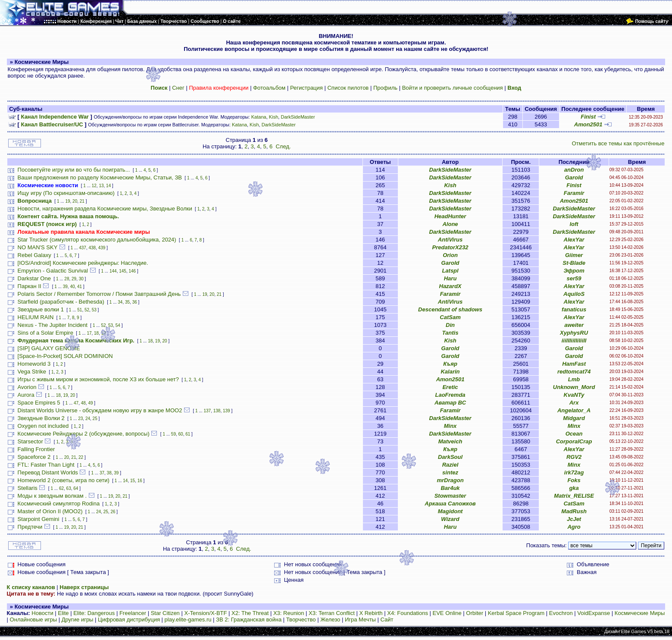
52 (87, 310)
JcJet (574, 519)
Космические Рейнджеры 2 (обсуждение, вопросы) (84, 434)
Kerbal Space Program (516, 613)
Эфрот (574, 271)
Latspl (450, 271)
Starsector (30, 441)
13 (101, 186)
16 (140, 481)
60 (181, 434)
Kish (274, 117)
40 (72, 287)
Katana (259, 117)
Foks (574, 480)
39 (65, 287)
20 (75, 201)
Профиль (385, 88)
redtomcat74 (574, 372)
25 (95, 419)
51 (80, 310)
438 (92, 248)
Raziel (450, 465)
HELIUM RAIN (36, 317)
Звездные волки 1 (41, 309)
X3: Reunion (289, 613)
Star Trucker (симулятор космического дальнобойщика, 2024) (97, 240)
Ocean (574, 434)
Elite (63, 613)
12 (94, 186)
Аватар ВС (450, 403)
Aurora (26, 395)
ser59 (574, 278)
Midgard (574, 418)
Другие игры (78, 620)
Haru (450, 278)
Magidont (450, 511)
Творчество (301, 620)
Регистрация (306, 88)
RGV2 (574, 457)
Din (450, 325)
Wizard (450, 519)
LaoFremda (450, 395)
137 (207, 411)
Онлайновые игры (33, 620)
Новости (42, 613)
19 (67, 201)
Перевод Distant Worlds (48, 472)
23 (80, 419)
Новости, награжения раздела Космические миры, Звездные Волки (105, 209)
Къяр (450, 364)
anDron (574, 170)
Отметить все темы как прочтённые (618, 143)
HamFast (574, 364)
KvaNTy (574, 395)
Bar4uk (450, 488)
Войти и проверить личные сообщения (453, 88)
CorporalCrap (574, 441)
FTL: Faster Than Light (46, 465)
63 (69, 488)
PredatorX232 (450, 247)
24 (88, 419)
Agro (574, 527)
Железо (330, 620)
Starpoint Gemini (39, 519)
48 (83, 403)
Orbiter (475, 613)
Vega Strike (32, 372)
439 (102, 248)
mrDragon (450, 480)
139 (227, 411)
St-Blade (574, 263)
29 (74, 279)
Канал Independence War (55, 117)
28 (67, 279)
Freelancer (133, 613)
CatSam (450, 317)
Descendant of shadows (450, 309)
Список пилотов (348, 88)
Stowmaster (450, 496)
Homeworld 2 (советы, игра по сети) (64, 480)
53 (94, 310)
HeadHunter (450, 216)
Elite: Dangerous (94, 613)
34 (120, 302)
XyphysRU (574, 333)
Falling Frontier (36, 449)
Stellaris (28, 488)
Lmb (574, 379)
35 (127, 302)
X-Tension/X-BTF (205, 613)
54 (118, 325)
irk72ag (574, 472)
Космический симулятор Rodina (59, 504)
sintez (450, 472)
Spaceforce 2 (34, 457)
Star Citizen (165, 613)
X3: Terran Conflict (332, 613)
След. (283, 146)
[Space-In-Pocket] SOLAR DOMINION (65, 356)
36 (135, 302)
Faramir (574, 193)
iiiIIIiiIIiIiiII (574, 340)
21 (82, 201)
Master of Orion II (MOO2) (50, 511)
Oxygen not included (43, 426)
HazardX (450, 286)
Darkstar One (34, 278)
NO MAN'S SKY (38, 247)
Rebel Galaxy (34, 255)
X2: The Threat (250, 613)
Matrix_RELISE (574, 496)
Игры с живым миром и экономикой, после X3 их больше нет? (98, 379)
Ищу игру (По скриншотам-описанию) (66, 193)
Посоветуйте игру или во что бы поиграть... (74, 170)
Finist (588, 117)
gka (574, 488)
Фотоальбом (269, 88)
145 (123, 271)
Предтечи (30, 527)
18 (96, 333)
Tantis (450, 333)
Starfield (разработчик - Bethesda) (61, 302)
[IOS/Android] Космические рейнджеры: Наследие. (83, 263)
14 (108, 186)
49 (90, 403)
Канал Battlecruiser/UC (52, 124)
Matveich (450, 441)
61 (188, 434)
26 (113, 512)
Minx (450, 426)
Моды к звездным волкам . (52, 496)
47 (76, 403)
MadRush (574, 511)
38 (109, 473)
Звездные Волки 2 (41, 418)
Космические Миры (640, 613)
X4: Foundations (408, 613)
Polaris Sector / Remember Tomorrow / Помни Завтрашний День (99, 294)
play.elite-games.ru (188, 620)
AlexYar (574, 240)
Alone (450, 224)
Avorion (27, 387)
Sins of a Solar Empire (45, 333)
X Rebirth (371, 613)
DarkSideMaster (298, 117)
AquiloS (574, 294)
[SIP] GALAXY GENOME (49, 348)
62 (61, 488)
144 (113, 271)
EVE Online (447, 613)
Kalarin (450, 372)
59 (173, 434)
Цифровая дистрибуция (129, 620)
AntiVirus (450, 240)
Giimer (574, 255)
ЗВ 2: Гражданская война (249, 620)
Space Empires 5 (39, 403)
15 (133, 481)
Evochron (561, 613)
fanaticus (574, 309)
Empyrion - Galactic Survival (53, 271)
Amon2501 (588, 124)
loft (574, 224)
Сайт (387, 620)
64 (76, 488)
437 (83, 248)
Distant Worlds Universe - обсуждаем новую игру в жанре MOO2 (100, 410)
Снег (178, 88)
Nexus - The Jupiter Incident (53, 325)
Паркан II (30, 286)
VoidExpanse (594, 613)
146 (132, 271)
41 (80, 287)
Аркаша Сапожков (450, 504)
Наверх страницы (84, 587)
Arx (574, 403)
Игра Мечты (360, 620)
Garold (574, 177)
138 (217, 411)
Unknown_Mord (574, 387)
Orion (450, 255)
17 (89, 333)
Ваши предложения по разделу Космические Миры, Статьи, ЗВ (100, 177)
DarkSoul (450, 457)
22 (81, 457)
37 (102, 473)
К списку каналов (31, 587)
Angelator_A (574, 410)
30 (81, 279)
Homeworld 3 (34, 364)
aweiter (574, 325)
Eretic (450, 387)
